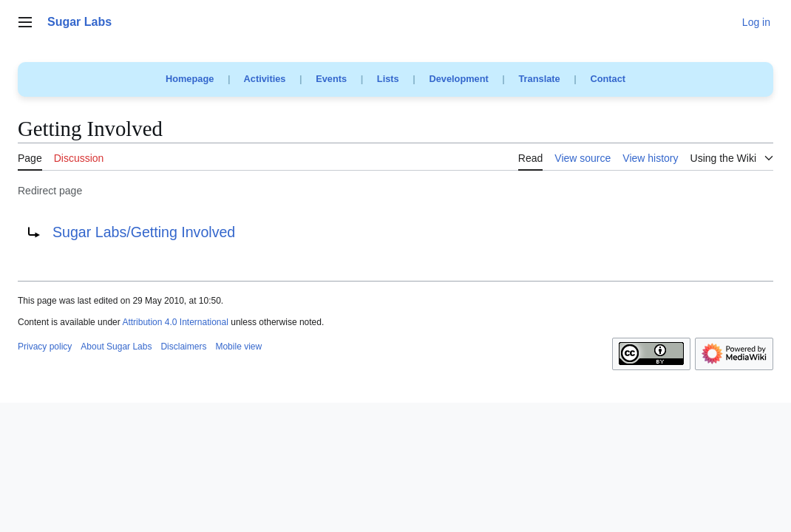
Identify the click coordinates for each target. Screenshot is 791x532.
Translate (540, 79)
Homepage (190, 79)
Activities (265, 79)
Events (331, 79)
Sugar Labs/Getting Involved (144, 232)
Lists (388, 79)
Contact (608, 79)
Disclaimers (183, 347)
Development (458, 79)
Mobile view (238, 347)
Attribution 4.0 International (175, 322)
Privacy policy (45, 347)
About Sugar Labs (116, 347)
